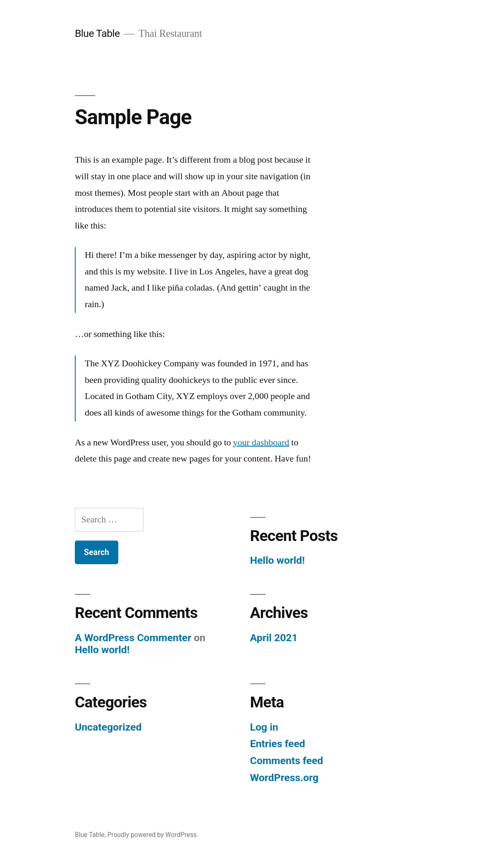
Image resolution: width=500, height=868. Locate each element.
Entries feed (278, 744)
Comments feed (287, 761)
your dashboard (261, 442)
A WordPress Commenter (133, 638)
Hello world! (278, 560)
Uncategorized (108, 727)
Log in (264, 727)
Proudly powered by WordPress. (153, 835)
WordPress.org (285, 778)
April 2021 (274, 638)
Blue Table (97, 33)
